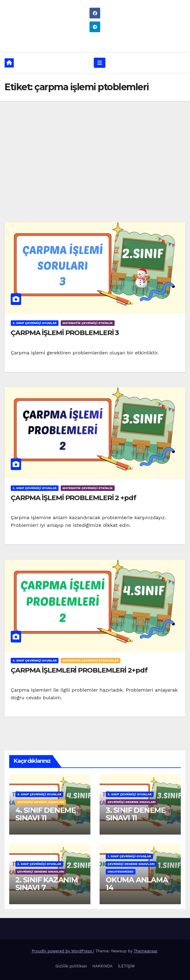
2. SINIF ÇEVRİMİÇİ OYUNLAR (35, 323)
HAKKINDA (102, 966)
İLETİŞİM (126, 966)
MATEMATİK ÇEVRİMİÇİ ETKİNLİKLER (91, 660)
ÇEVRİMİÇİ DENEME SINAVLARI (41, 802)
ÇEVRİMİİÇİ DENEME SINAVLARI (132, 802)
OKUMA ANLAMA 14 (137, 884)
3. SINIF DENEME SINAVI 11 (136, 814)
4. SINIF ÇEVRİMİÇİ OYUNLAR (35, 660)
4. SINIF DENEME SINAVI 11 (46, 814)
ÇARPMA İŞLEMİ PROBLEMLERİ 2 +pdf (73, 498)
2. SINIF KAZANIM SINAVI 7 (47, 884)
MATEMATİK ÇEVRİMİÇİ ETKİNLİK (88, 323)
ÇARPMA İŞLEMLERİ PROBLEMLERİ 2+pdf (79, 670)
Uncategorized (121, 872)
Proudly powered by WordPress (62, 951)
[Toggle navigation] (99, 63)
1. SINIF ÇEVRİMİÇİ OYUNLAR (129, 856)
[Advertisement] (95, 147)
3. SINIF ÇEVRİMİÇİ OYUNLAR (35, 488)
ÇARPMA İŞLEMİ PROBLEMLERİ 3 (65, 333)
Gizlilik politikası (71, 966)
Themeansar (145, 951)
